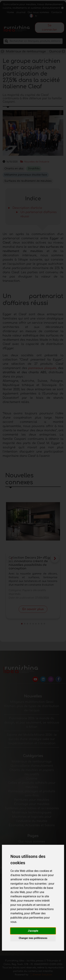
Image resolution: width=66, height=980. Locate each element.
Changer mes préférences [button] (33, 938)
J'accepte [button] (33, 931)
